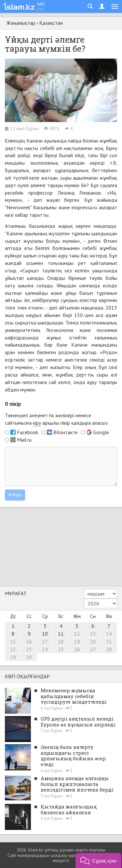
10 (45, 634)
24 (45, 649)
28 (109, 649)
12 (77, 634)
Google (101, 432)
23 (29, 649)
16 (29, 641)
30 (29, 657)
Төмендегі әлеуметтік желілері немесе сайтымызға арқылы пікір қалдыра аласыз (56, 419)
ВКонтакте (66, 432)
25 (61, 649)
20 (93, 641)
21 (109, 641)
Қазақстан (51, 23)
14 (109, 634)
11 (61, 634)
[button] (98, 860)
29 (13, 657)
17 (45, 641)
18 (61, 641)
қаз (41, 3)
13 (93, 634)
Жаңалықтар (21, 23)
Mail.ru (24, 440)
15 (13, 641)
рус (41, 8)
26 (77, 649)
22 (13, 649)
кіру (37, 423)
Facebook (27, 432)
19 (77, 641)
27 (93, 649)
